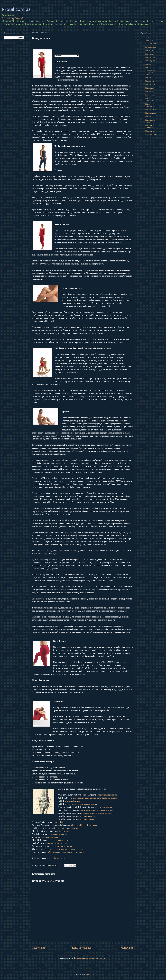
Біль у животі (150, 95)
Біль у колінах (151, 113)
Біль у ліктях (150, 85)
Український (17, 18)
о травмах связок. (86, 819)
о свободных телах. (64, 840)
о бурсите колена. (65, 831)
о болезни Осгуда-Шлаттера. (84, 825)
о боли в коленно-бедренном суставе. (96, 810)
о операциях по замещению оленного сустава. (63, 849)
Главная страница (82, 948)
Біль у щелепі (150, 61)
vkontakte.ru (59, 858)
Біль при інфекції (149, 127)
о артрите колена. (104, 807)
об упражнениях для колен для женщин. (66, 852)
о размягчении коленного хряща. (96, 813)
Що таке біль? (151, 44)
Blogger (90, 975)
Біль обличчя (150, 58)
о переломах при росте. (107, 795)
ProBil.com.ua (16, 10)
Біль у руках (150, 88)
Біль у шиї (149, 78)
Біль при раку (150, 131)
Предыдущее (126, 948)
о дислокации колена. (58, 834)
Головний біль (151, 47)
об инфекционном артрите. (66, 828)
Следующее (38, 948)
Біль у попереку (150, 105)
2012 (146, 37)
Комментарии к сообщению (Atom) (90, 958)
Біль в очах (149, 51)
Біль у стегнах (151, 110)
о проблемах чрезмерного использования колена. (95, 798)
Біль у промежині (150, 100)
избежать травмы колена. (86, 804)
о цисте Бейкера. (61, 822)
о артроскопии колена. (57, 843)
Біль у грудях (150, 92)
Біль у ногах (150, 117)
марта (148, 41)
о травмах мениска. (87, 816)
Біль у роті (149, 64)
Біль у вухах (150, 54)
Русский (6, 18)
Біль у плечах (150, 81)
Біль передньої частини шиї (150, 71)
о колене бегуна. (72, 801)
